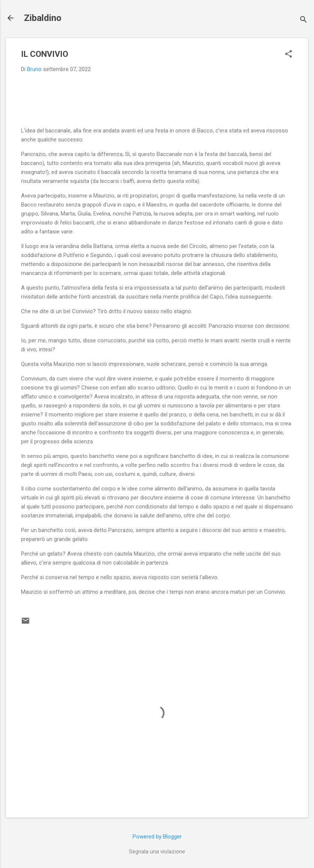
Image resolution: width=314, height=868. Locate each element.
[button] (289, 55)
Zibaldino (43, 18)
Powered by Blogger (157, 837)
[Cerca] (304, 20)
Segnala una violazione (157, 852)
